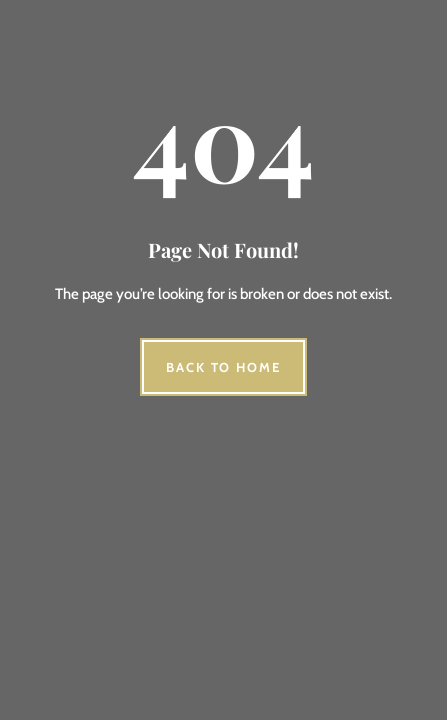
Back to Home (223, 367)
